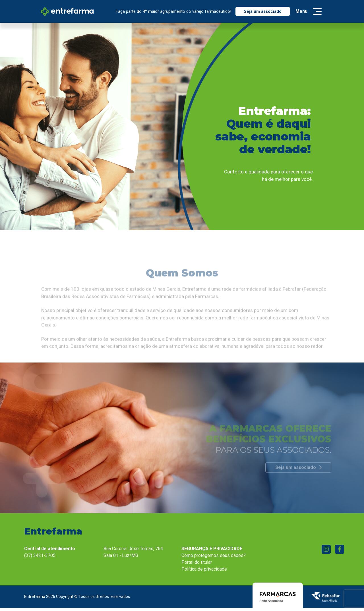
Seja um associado (263, 11)
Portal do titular (197, 562)
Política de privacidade (204, 569)
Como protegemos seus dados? (214, 555)
